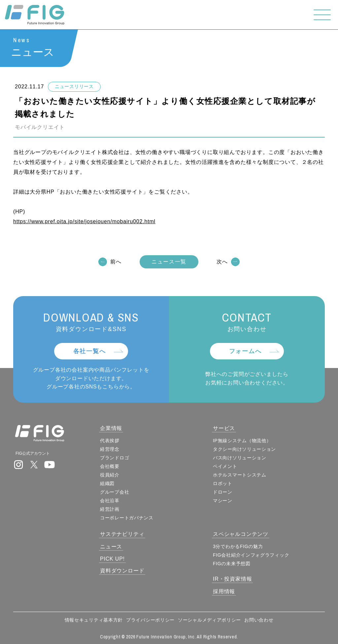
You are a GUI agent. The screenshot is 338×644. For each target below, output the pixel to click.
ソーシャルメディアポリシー (209, 620)
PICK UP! (112, 559)
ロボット (223, 483)
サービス (224, 428)
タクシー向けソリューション (244, 449)
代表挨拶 (110, 441)
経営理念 (110, 449)
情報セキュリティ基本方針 (94, 620)
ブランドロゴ (115, 458)
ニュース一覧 (169, 262)
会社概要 (110, 466)
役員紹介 (110, 475)
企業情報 (111, 428)
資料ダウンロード (122, 571)
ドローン (223, 492)
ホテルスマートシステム (240, 475)
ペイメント (225, 466)
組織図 (107, 483)
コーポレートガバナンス (127, 518)
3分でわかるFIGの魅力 (238, 546)
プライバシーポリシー (150, 620)
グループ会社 (115, 492)
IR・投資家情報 (232, 579)
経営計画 (110, 509)
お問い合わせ (259, 620)
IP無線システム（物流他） (242, 441)
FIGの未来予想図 (232, 564)
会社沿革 (110, 501)
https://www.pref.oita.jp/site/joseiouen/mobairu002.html (84, 222)
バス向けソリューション (240, 458)
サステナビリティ (122, 534)
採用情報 (224, 591)
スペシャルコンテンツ (241, 534)
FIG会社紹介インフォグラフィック (251, 555)
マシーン (223, 501)
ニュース (111, 547)
